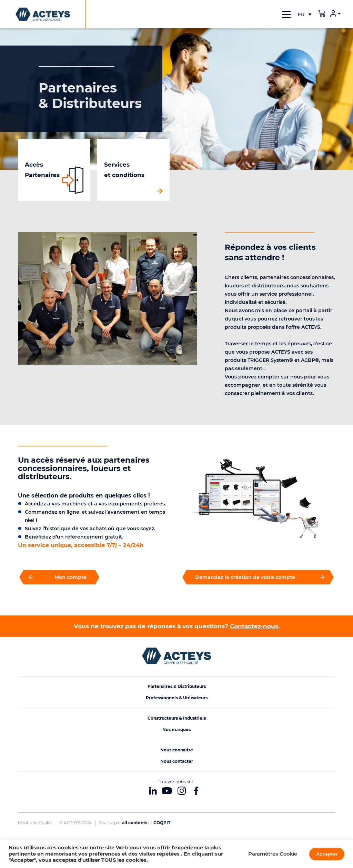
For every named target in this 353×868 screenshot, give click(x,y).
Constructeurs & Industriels (177, 718)
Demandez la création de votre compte (258, 577)
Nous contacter (177, 761)
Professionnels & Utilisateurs (177, 698)
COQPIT (162, 823)
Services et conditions (124, 170)
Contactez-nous (254, 626)
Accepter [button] (327, 854)
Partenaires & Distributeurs (177, 686)
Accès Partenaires (42, 170)
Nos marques (176, 729)
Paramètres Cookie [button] (273, 854)
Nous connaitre (177, 750)
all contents (135, 823)
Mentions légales (35, 823)
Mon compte (59, 577)
